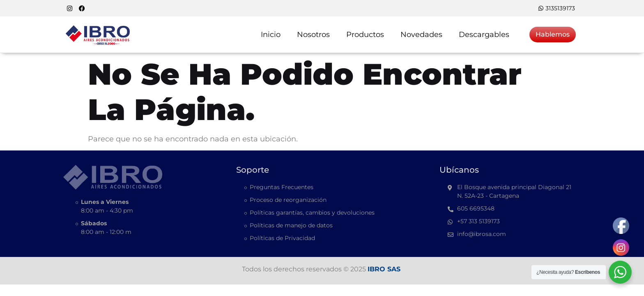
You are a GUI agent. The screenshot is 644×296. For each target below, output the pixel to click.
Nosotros (313, 34)
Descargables (484, 34)
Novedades (421, 34)
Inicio (271, 34)
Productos (365, 34)
